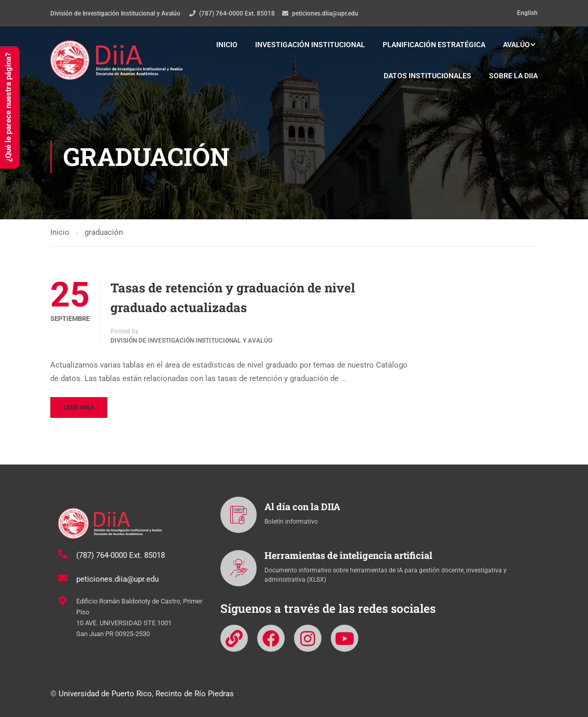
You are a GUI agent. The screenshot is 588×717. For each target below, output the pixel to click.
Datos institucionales (428, 76)
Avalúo (516, 45)
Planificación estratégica (434, 45)
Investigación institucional (310, 45)
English (527, 13)
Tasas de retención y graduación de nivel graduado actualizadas (233, 298)
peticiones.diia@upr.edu (325, 13)
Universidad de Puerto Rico (105, 694)
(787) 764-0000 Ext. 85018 (237, 13)
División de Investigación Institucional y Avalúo (191, 341)
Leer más (79, 407)
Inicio (227, 45)
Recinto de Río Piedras (195, 694)
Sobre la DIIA (513, 76)
